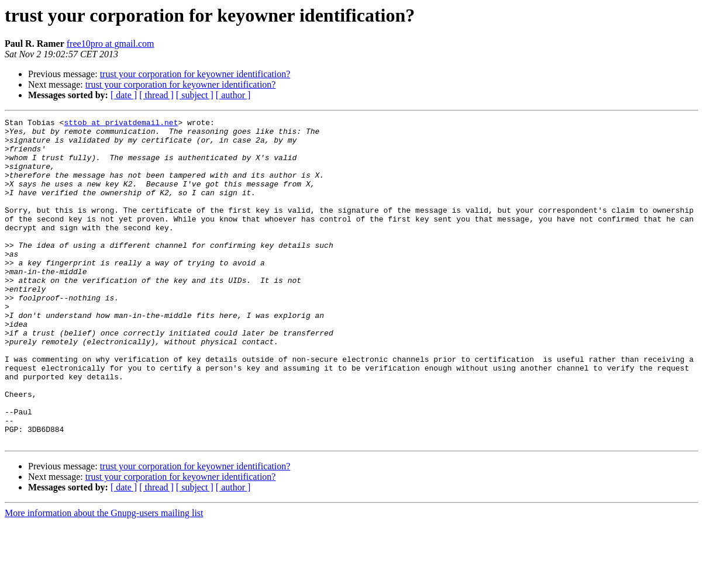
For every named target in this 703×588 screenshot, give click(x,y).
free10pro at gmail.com (111, 44)
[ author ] (233, 95)
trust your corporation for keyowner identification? (195, 74)
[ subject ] (195, 95)
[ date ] (124, 95)
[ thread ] (156, 95)
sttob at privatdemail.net (121, 124)
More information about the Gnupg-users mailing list (104, 578)
